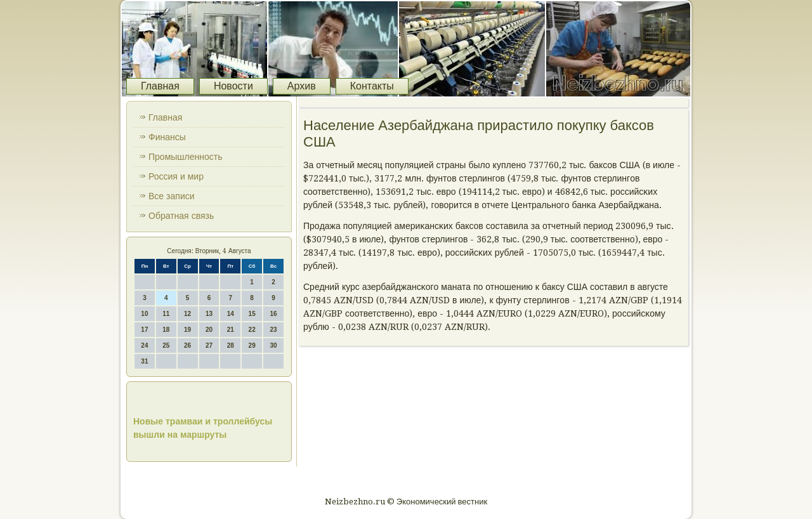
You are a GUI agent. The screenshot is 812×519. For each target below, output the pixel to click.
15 (252, 314)
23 (273, 330)
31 (144, 361)
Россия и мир (176, 176)
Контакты (372, 86)
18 (166, 330)
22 (252, 330)
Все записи (172, 196)
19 (187, 330)
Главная (160, 86)
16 (273, 314)
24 (144, 345)
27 (209, 345)
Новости (233, 86)
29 (252, 345)
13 (209, 314)
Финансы (167, 137)
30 (273, 345)
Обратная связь (181, 216)
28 (231, 345)
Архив (302, 86)
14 (231, 314)
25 (166, 345)
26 (187, 345)
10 (144, 314)
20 (209, 330)
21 (231, 330)
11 (166, 314)
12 (187, 314)
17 (144, 330)
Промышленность (185, 157)
